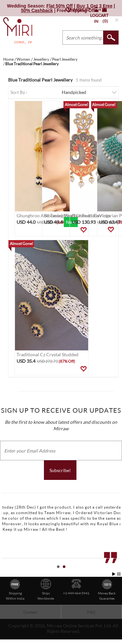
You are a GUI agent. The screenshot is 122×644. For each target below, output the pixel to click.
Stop (119, 574)
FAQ (91, 612)
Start (114, 574)
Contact (30, 612)
